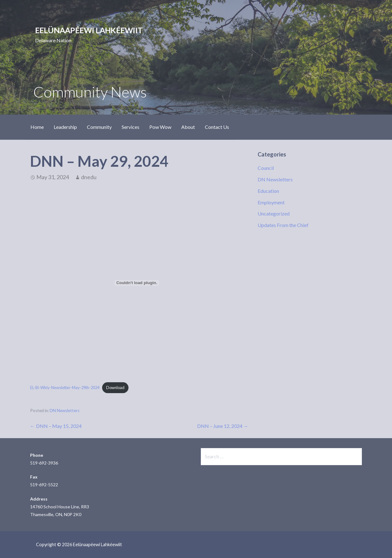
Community (99, 127)
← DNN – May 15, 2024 (56, 426)
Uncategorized (274, 213)
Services (131, 127)
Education (268, 191)
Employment (271, 202)
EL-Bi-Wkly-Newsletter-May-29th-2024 (65, 388)
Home (37, 127)
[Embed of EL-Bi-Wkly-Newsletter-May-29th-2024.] (137, 283)
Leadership (65, 127)
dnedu (89, 177)
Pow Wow (160, 127)
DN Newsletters (65, 411)
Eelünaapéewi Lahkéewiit (89, 30)
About (188, 127)
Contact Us (217, 127)
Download (115, 388)
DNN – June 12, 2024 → (223, 426)
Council (266, 168)
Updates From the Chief (283, 225)
